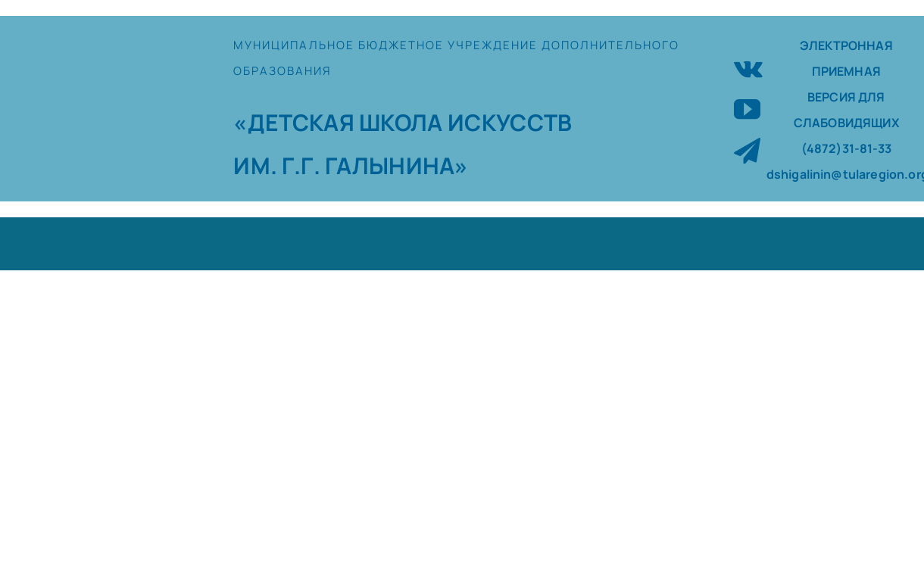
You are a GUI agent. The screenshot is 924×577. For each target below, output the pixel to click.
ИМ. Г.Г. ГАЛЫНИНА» (351, 165)
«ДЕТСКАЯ (296, 122)
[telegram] (747, 150)
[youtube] (747, 109)
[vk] (748, 67)
